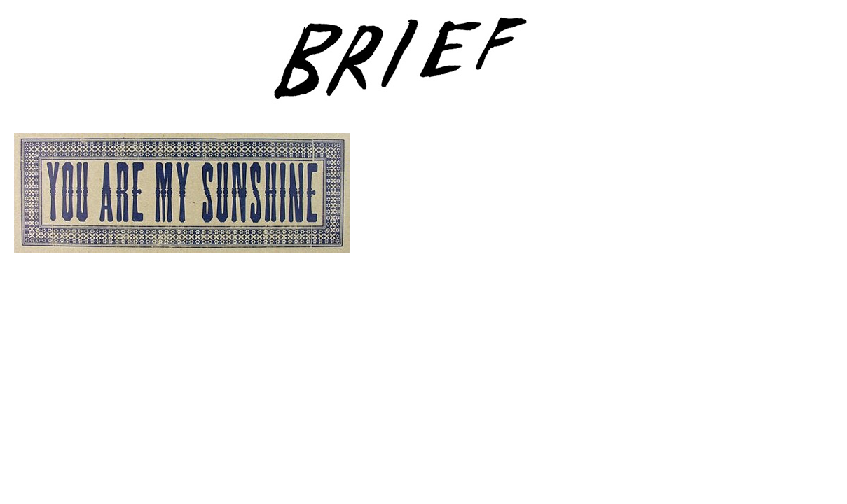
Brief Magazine (424, 66)
